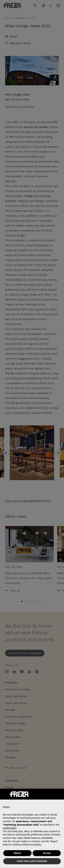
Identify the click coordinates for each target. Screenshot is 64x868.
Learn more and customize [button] (32, 861)
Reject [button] (17, 853)
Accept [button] (47, 853)
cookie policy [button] (9, 828)
